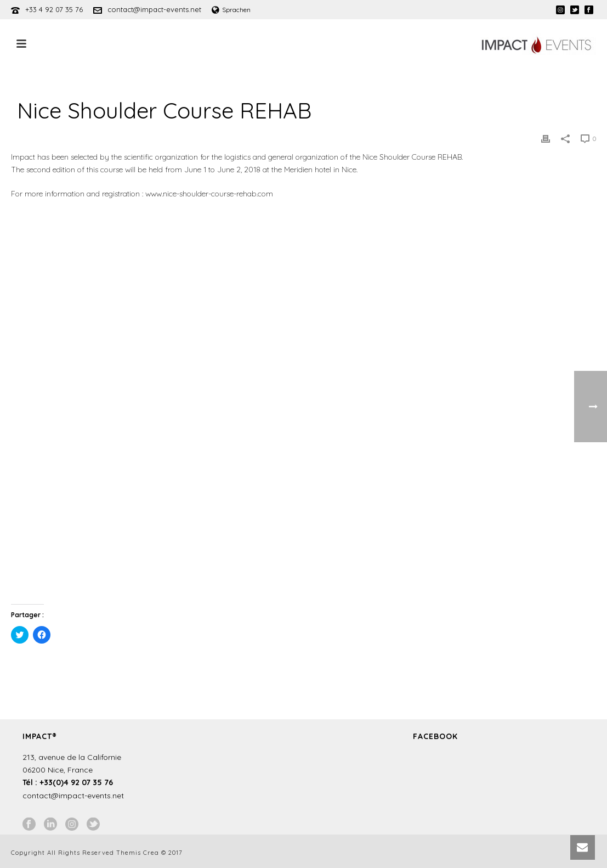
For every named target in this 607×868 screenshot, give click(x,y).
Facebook (435, 736)
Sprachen (231, 10)
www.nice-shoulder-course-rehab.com (209, 194)
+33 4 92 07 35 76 (54, 9)
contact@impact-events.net (154, 9)
